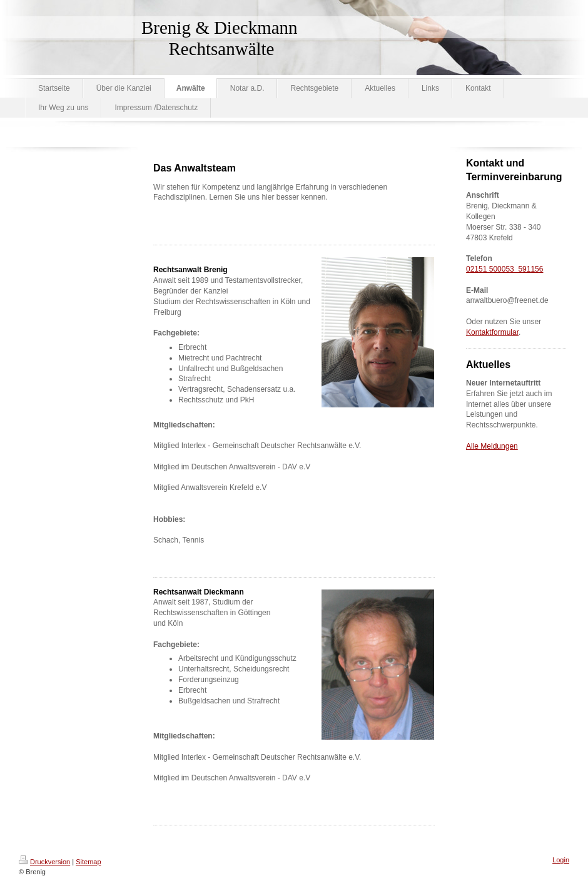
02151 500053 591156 (504, 269)
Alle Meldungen (492, 446)
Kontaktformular (492, 332)
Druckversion (44, 862)
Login (561, 860)
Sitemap (88, 862)
